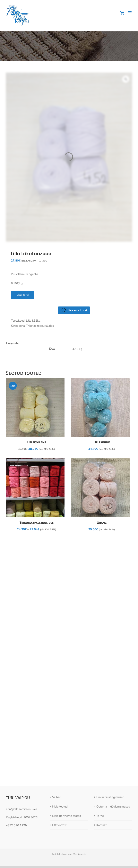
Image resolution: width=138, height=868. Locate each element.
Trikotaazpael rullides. (40, 326)
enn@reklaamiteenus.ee (22, 778)
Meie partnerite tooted (67, 784)
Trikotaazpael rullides (37, 523)
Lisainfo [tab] (13, 343)
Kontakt (101, 794)
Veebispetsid (80, 823)
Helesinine (102, 442)
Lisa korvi (23, 295)
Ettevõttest (59, 794)
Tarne (100, 784)
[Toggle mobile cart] (122, 13)
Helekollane (37, 442)
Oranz (102, 523)
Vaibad (57, 766)
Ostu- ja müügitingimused (113, 775)
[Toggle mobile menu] (130, 13)
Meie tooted (60, 775)
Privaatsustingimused (110, 766)
